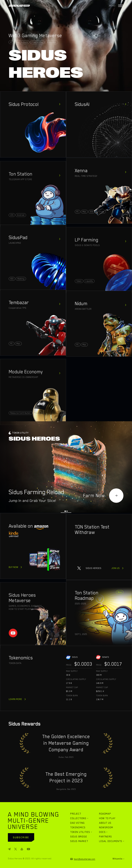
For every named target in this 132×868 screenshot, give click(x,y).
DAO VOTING (77, 823)
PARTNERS (106, 837)
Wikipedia (117, 859)
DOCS (102, 832)
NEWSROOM (106, 827)
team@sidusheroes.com (85, 859)
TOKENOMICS (78, 827)
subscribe (21, 837)
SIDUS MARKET (79, 841)
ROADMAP (105, 814)
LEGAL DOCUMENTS (111, 841)
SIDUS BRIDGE (79, 837)
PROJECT (76, 814)
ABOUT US (105, 823)
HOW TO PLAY (107, 818)
